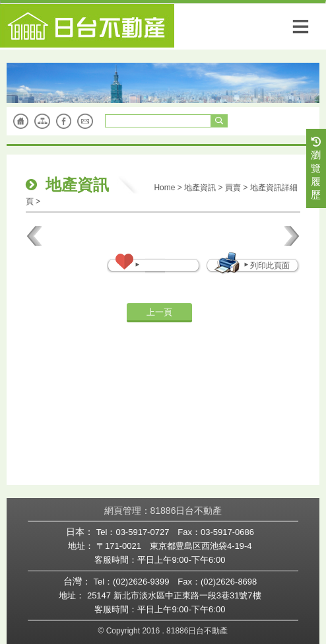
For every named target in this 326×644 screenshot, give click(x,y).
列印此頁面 (266, 266)
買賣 (233, 188)
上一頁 (159, 312)
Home (164, 188)
